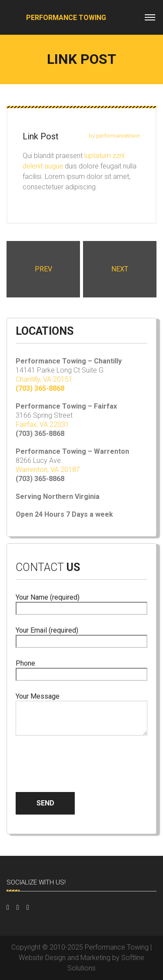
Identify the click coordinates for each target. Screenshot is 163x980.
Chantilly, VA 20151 (44, 379)
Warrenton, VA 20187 (48, 470)
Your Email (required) (81, 636)
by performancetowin (115, 136)
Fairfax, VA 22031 (42, 424)
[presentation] (82, 757)
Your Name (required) (81, 603)
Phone (81, 669)
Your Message (81, 715)
